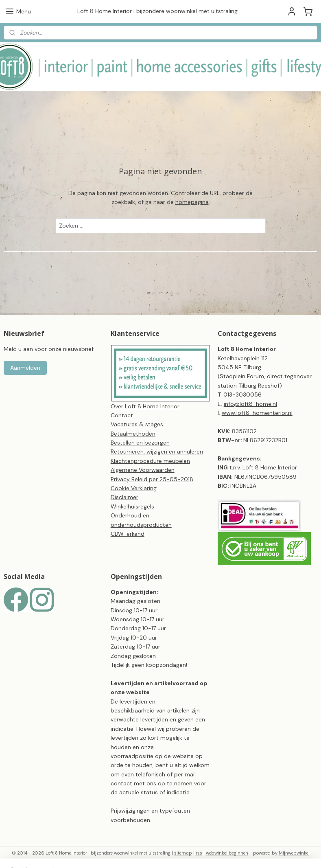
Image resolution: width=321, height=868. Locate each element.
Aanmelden (25, 368)
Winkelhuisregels (132, 506)
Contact (122, 415)
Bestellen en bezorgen (140, 443)
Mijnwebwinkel (294, 853)
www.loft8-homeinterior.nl (257, 413)
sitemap (183, 853)
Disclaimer (124, 497)
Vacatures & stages (137, 424)
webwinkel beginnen (227, 853)
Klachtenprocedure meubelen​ (150, 461)
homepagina (192, 202)
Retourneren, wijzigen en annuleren (157, 452)
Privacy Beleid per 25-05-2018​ (152, 479)
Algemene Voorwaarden (143, 470)
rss (199, 853)
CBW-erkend (128, 534)
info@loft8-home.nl (250, 404)
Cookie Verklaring (134, 488)
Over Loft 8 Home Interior (145, 406)
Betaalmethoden (133, 434)
